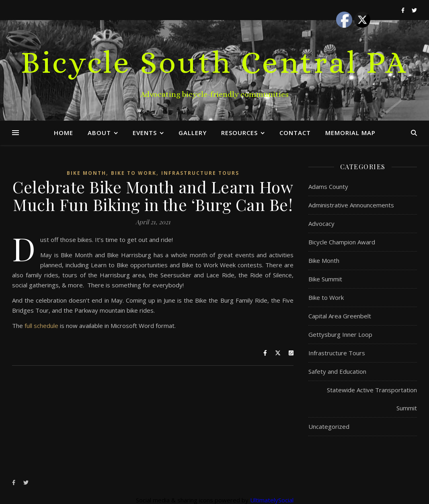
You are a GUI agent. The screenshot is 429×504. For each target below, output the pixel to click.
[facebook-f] (14, 483)
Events (145, 133)
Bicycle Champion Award (342, 242)
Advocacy (321, 223)
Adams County (328, 186)
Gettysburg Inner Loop (340, 334)
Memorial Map (350, 133)
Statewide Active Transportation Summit (372, 399)
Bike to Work (134, 173)
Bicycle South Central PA (214, 62)
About (99, 133)
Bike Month (86, 173)
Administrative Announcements (351, 205)
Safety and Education (337, 371)
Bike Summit (325, 279)
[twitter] (26, 483)
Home (64, 133)
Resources (239, 133)
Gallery (193, 133)
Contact (295, 133)
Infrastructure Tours (200, 173)
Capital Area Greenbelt (340, 316)
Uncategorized (329, 426)
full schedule (41, 326)
